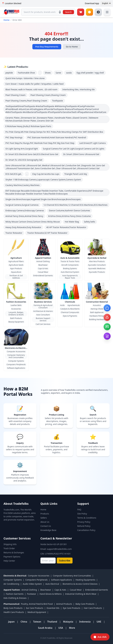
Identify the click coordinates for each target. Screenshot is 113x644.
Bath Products (16, 318)
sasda (69, 73)
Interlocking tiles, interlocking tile (78, 89)
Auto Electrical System (70, 272)
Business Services (43, 302)
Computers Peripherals (16, 364)
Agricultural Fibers (16, 261)
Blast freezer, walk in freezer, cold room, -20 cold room (31, 89)
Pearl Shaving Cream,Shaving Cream (48, 95)
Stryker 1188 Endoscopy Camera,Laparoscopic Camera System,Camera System (43, 180)
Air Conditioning (11, 584)
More (72, 628)
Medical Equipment (37, 612)
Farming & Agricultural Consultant (43, 306)
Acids (62, 305)
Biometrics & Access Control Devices (80, 584)
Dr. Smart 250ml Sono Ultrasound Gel (81, 154)
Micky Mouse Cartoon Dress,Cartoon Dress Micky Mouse (33, 222)
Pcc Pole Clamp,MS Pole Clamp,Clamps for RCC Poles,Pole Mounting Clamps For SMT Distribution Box (54, 132)
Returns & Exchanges (14, 552)
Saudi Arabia (45, 628)
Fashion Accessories (16, 302)
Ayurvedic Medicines (97, 268)
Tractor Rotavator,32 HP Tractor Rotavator (47, 233)
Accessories (16, 309)
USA (61, 628)
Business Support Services (43, 319)
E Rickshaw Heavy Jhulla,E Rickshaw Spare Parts (28, 126)
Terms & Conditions (87, 518)
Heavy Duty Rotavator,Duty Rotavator (23, 227)
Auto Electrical (52, 584)
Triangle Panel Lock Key (76, 174)
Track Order (9, 548)
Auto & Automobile (70, 258)
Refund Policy (84, 526)
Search (68, 12)
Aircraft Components (70, 265)
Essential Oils (53, 608)
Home (6, 20)
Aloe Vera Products (97, 261)
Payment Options (12, 557)
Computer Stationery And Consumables (16, 356)
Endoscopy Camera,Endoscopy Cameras (25, 210)
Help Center (9, 561)
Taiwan (37, 622)
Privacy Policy (84, 522)
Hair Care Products (93, 608)
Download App (92, 3)
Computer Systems (16, 361)
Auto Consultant (43, 315)
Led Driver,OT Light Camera (92, 143)
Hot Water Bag (72, 222)
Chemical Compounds (70, 312)
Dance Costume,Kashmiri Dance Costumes (70, 210)
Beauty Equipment (16, 322)
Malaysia (68, 622)
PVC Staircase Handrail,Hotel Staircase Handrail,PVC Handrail (57, 137)
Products (45, 514)
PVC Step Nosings (14, 137)
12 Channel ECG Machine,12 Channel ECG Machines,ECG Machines (76, 205)
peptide (9, 73)
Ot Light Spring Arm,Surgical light (22, 149)
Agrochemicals (74, 305)
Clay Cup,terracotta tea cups (46, 174)
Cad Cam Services (43, 324)
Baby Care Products (85, 604)
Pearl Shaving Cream (15, 95)
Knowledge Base (48, 530)
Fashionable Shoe (26, 73)
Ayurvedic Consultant (97, 265)
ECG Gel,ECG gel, (14, 174)
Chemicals (70, 302)
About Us (45, 522)
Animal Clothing (43, 261)
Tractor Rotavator (14, 233)
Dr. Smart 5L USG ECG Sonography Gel (24, 160)
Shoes (48, 73)
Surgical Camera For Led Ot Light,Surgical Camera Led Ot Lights (74, 149)
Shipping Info (10, 544)
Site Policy (82, 514)
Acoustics (97, 305)
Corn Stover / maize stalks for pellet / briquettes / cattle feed (35, 84)
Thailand (52, 622)
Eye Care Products (72, 608)
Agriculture (16, 258)
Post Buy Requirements (47, 47)
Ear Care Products (35, 608)
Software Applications (16, 368)
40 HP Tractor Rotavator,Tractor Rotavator (66, 227)
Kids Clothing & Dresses (15, 598)
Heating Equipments (85, 580)
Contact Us (46, 526)
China (24, 622)
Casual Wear (43, 272)
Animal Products (64, 604)
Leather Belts (16, 305)
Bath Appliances (97, 312)
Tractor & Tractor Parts (70, 261)
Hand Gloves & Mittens (51, 594)
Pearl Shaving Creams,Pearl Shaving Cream (26, 101)
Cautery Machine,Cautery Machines (23, 185)
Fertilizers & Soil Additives (16, 277)
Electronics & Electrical (16, 348)
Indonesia (85, 622)
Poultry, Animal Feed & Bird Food (37, 604)
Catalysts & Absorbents (70, 309)
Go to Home (72, 47)
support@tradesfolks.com (59, 549)
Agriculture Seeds (16, 265)
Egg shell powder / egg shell (90, 73)
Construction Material (97, 302)
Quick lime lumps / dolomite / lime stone (25, 78)
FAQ (79, 510)
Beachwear (43, 265)
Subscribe (65, 561)
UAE (99, 622)
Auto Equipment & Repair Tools (70, 277)
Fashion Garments (15, 594)
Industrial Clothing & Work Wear (81, 594)
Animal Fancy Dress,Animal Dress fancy (24, 216)
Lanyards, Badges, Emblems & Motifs (16, 314)
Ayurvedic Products (97, 272)
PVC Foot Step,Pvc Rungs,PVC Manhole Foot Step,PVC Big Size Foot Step (40, 143)
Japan (11, 622)
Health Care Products (14, 612)
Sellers (44, 518)
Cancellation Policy (86, 530)
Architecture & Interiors (43, 311)
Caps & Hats (43, 268)
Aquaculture (16, 272)
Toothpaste (58, 101)
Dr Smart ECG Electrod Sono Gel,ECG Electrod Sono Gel (32, 154)
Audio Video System (32, 584)
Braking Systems (70, 268)
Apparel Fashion (43, 258)
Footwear (32, 594)
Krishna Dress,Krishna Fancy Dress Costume (70, 216)
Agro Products (16, 268)
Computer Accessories (16, 352)
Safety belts (89, 222)
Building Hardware (97, 319)
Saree (58, 73)
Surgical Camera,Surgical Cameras (22, 205)
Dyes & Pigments (70, 316)
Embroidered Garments (43, 276)
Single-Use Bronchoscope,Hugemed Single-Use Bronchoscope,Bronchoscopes (43, 199)
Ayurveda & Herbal (97, 258)
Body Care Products (13, 608)
